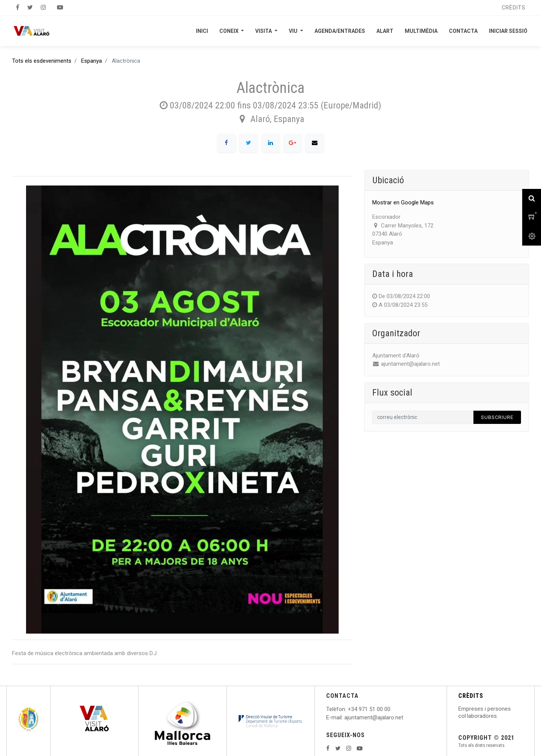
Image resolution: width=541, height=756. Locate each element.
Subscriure (497, 417)
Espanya (92, 61)
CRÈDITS (471, 696)
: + (348, 709)
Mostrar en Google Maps (403, 203)
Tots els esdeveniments (42, 61)
